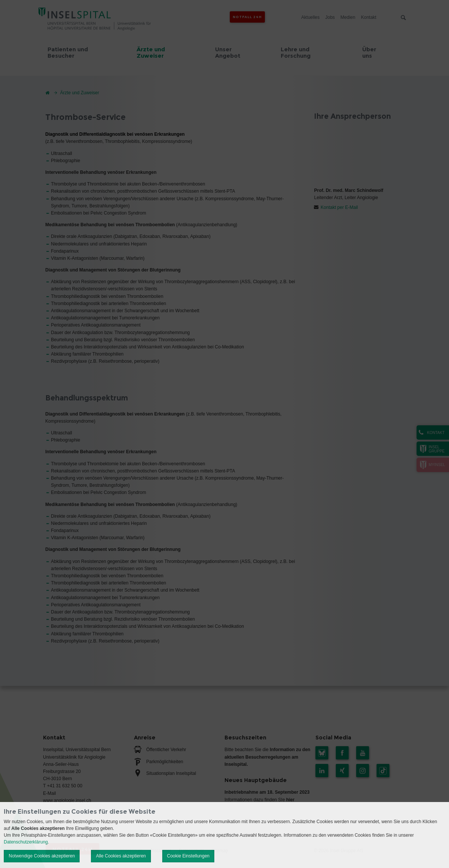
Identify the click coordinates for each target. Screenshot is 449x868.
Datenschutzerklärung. (26, 842)
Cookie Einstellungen (188, 856)
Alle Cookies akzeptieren (121, 856)
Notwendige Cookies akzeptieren (42, 856)
